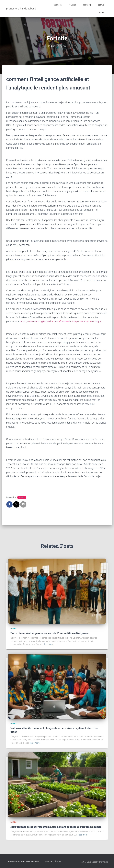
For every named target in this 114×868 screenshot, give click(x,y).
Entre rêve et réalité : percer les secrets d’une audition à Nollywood (50, 633)
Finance (72, 5)
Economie (87, 5)
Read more (48, 644)
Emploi (101, 5)
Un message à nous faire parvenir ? (24, 861)
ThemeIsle (103, 862)
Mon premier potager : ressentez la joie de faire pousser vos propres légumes (56, 826)
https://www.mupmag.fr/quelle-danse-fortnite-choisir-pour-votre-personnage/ (63, 321)
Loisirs (101, 12)
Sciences (58, 5)
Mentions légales (53, 861)
